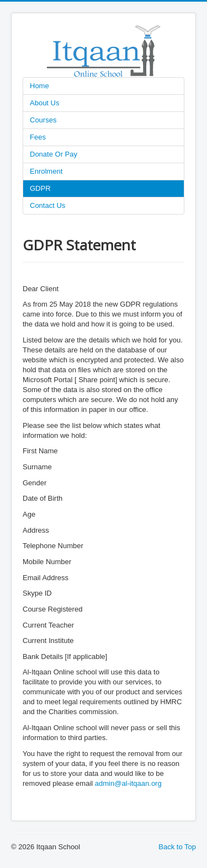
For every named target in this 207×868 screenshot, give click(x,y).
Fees (38, 137)
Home (39, 86)
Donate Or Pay (54, 154)
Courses (43, 120)
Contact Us (47, 205)
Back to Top (177, 847)
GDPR (40, 188)
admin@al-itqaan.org (128, 783)
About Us (44, 103)
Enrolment (46, 171)
